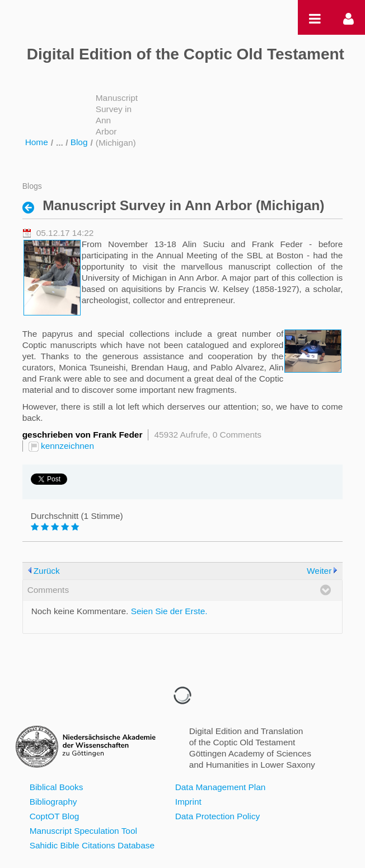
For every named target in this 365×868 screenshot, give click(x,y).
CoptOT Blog (55, 816)
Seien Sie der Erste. (169, 611)
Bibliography (53, 802)
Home (37, 142)
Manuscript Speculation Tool (83, 831)
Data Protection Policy (217, 816)
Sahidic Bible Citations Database (92, 845)
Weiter (319, 571)
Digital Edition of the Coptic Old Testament (186, 54)
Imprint (188, 802)
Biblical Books (57, 787)
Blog (79, 142)
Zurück (47, 571)
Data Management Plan (221, 787)
